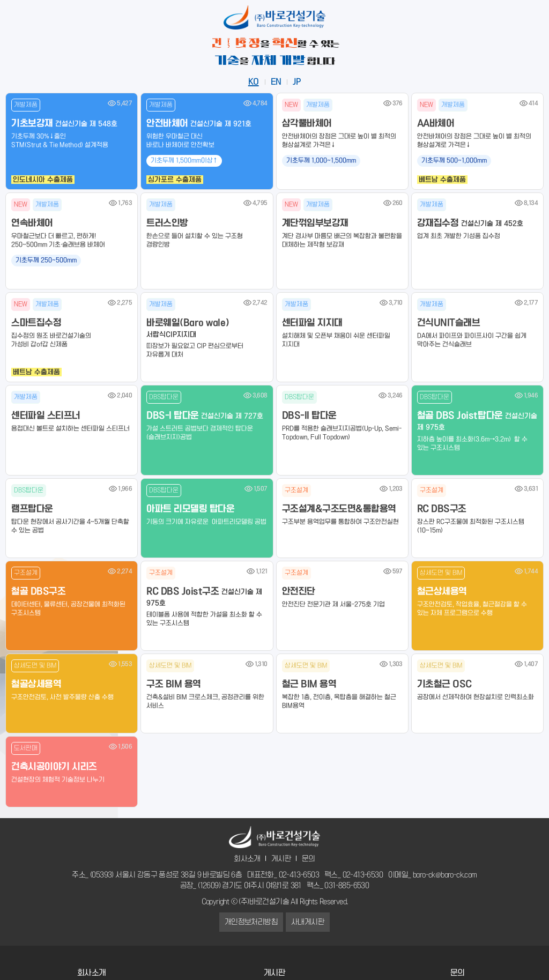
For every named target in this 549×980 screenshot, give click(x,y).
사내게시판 (308, 922)
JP (297, 82)
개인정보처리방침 (251, 922)
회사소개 (247, 859)
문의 (309, 859)
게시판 (281, 859)
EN (276, 82)
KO (254, 82)
